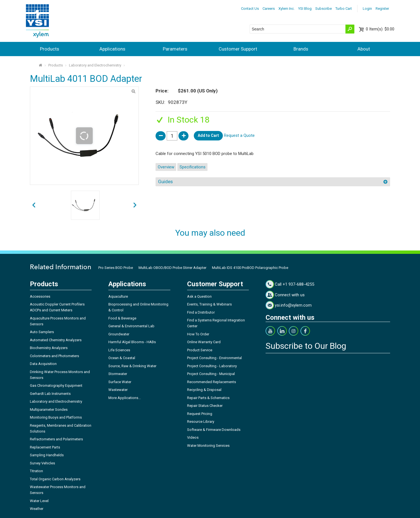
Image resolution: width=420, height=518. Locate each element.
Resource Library (201, 422)
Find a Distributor (201, 312)
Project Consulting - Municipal (211, 374)
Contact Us (250, 9)
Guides (165, 182)
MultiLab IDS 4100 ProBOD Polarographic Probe (250, 268)
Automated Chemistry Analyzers (56, 340)
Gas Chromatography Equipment (56, 385)
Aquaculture (118, 296)
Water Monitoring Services (208, 446)
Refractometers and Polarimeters (56, 439)
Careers (269, 9)
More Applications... (125, 398)
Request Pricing (200, 414)
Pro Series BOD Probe (116, 268)
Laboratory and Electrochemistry (95, 65)
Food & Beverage (122, 318)
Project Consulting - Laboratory (212, 366)
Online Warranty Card (204, 342)
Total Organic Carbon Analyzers (55, 479)
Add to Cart (208, 135)
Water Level (39, 501)
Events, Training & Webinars (209, 304)
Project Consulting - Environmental (214, 358)
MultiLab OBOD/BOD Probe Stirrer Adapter (172, 268)
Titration (36, 471)
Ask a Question (199, 296)
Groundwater (119, 334)
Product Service (200, 350)
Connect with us (290, 295)
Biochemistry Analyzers (49, 348)
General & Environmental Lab (131, 326)
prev (135, 205)
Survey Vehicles (42, 463)
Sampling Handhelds (47, 455)
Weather (37, 509)
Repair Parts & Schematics (208, 398)
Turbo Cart (344, 9)
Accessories (40, 296)
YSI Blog (305, 9)
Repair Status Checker (205, 406)
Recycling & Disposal (204, 390)
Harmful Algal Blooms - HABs (132, 342)
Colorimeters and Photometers (54, 356)
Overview (166, 167)
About (364, 49)
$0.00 (380, 29)
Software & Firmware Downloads (214, 430)
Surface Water (120, 382)
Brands (301, 49)
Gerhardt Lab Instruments (50, 394)
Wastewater (118, 390)
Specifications (193, 167)
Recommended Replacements (212, 382)
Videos (193, 437)
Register (382, 9)
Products (50, 49)
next (34, 205)
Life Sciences (119, 350)
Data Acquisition (43, 364)
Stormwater (118, 374)
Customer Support (238, 49)
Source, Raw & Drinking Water (132, 366)
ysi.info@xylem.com (293, 305)
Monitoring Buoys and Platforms (56, 417)
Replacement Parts (45, 447)
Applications (112, 49)
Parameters (175, 49)
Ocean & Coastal (122, 358)
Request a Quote (239, 135)
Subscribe (324, 9)
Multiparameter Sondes (49, 410)
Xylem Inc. (287, 9)
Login (367, 9)
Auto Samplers (42, 332)
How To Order (198, 334)
